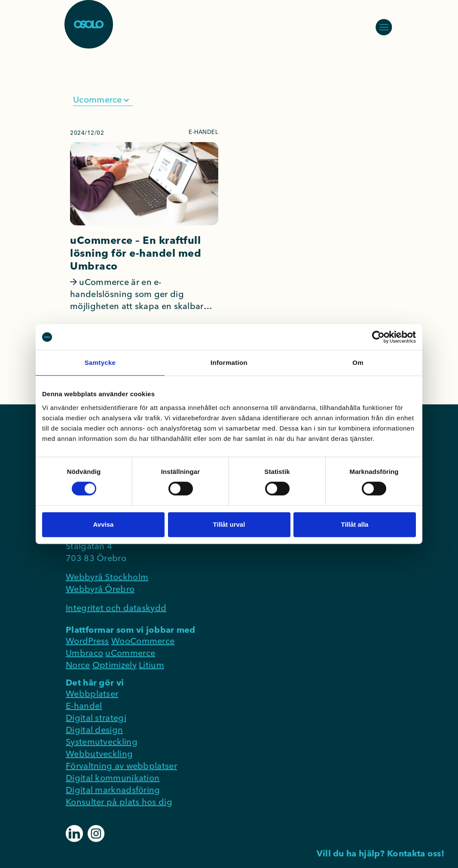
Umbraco (84, 653)
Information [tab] (229, 363)
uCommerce (130, 653)
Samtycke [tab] (100, 363)
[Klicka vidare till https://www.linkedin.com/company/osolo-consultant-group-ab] (75, 833)
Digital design (94, 730)
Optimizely (114, 665)
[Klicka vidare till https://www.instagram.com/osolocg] (96, 833)
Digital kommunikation (113, 778)
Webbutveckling (99, 754)
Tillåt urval (229, 524)
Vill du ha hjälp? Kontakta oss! (380, 853)
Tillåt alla (355, 524)
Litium (151, 665)
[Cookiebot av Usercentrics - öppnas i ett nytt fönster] (378, 337)
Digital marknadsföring (113, 790)
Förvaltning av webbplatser (121, 766)
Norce (78, 665)
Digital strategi (96, 718)
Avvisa (104, 524)
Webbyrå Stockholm (107, 577)
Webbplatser (92, 693)
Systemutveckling (102, 742)
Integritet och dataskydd (116, 608)
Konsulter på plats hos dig (119, 802)
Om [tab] (358, 363)
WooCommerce (143, 641)
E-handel (84, 706)
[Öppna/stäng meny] (384, 27)
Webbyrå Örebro (100, 589)
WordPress (87, 641)
